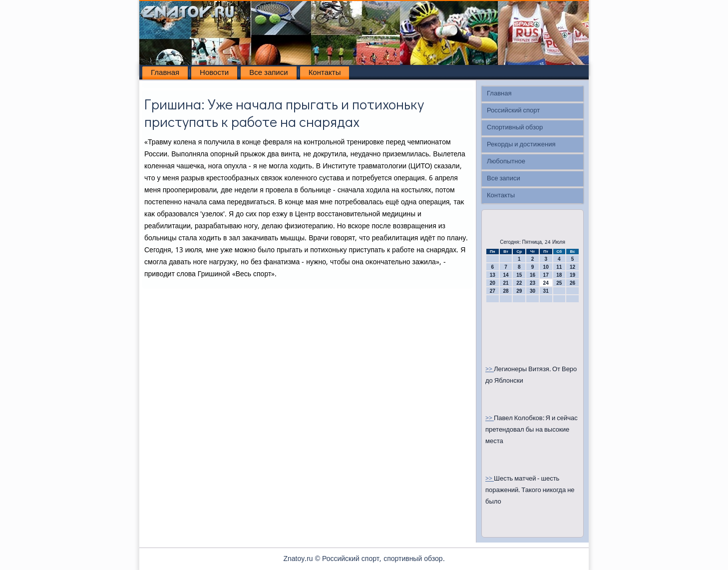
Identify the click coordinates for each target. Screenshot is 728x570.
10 (546, 267)
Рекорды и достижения (521, 145)
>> (490, 369)
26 (572, 283)
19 (572, 275)
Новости (214, 73)
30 (533, 291)
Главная (165, 73)
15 (519, 275)
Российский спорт (513, 111)
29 (519, 291)
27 (493, 291)
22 (519, 283)
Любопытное (506, 162)
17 (546, 275)
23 (533, 283)
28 (506, 291)
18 (559, 275)
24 (546, 283)
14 (506, 275)
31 (546, 291)
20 (493, 283)
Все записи (268, 73)
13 (493, 275)
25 (559, 283)
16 (533, 275)
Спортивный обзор (515, 128)
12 (572, 267)
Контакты (325, 73)
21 (506, 283)
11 (559, 267)
